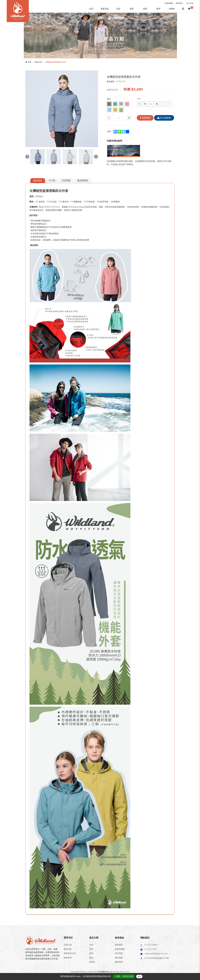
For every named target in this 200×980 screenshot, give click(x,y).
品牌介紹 (68, 945)
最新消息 (68, 949)
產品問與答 (83, 180)
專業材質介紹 (70, 953)
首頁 (30, 62)
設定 (139, 976)
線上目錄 (190, 3)
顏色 (109, 99)
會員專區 (180, 3)
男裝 (91, 949)
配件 (91, 958)
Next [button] (96, 157)
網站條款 (119, 958)
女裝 (91, 945)
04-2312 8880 (151, 945)
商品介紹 (38, 62)
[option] (62, 109)
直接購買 (145, 118)
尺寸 (139, 99)
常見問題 (66, 180)
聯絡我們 (68, 958)
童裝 (91, 953)
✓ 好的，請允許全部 (124, 976)
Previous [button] (27, 157)
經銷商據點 (169, 3)
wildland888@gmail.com (156, 954)
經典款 (92, 962)
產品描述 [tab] (38, 180)
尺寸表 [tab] (52, 180)
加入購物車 (164, 118)
